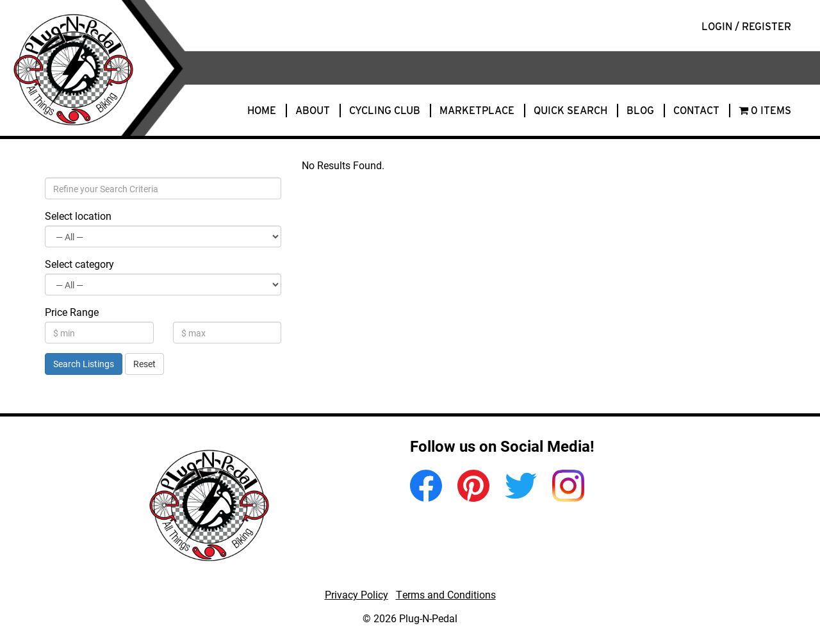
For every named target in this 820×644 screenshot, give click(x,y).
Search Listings (84, 364)
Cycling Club (385, 111)
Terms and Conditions (446, 594)
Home (262, 111)
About (313, 111)
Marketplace (477, 111)
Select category (79, 264)
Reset (144, 364)
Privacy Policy (357, 594)
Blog (640, 111)
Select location (78, 216)
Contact (696, 111)
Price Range (72, 312)
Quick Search (570, 111)
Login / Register (746, 27)
